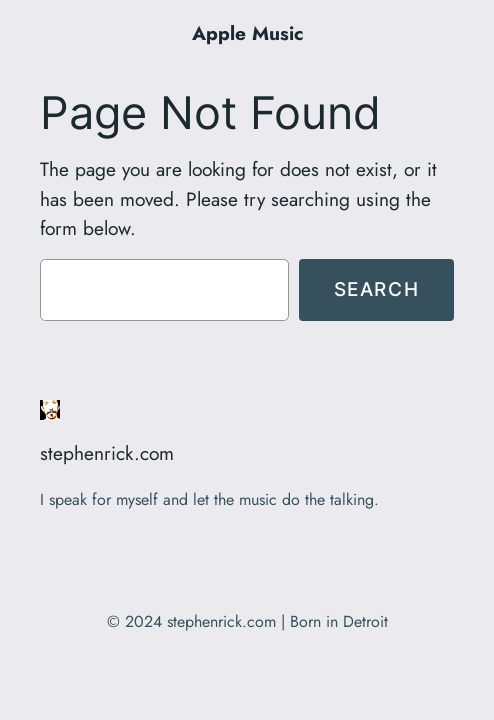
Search (377, 289)
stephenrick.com (107, 453)
